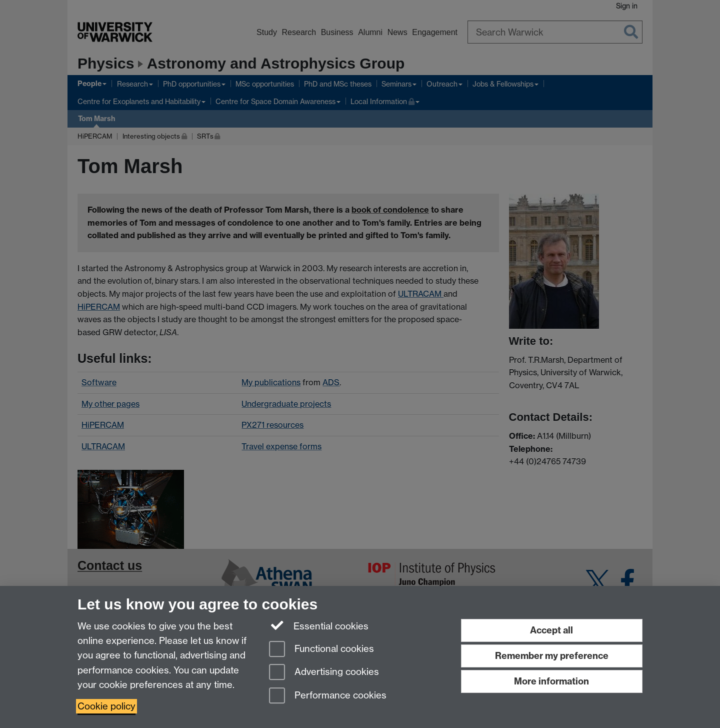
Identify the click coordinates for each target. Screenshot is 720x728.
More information (551, 681)
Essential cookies (319, 625)
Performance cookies (328, 696)
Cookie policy (106, 706)
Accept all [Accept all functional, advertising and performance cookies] (551, 630)
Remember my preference (552, 656)
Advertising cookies (324, 673)
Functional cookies (321, 650)
